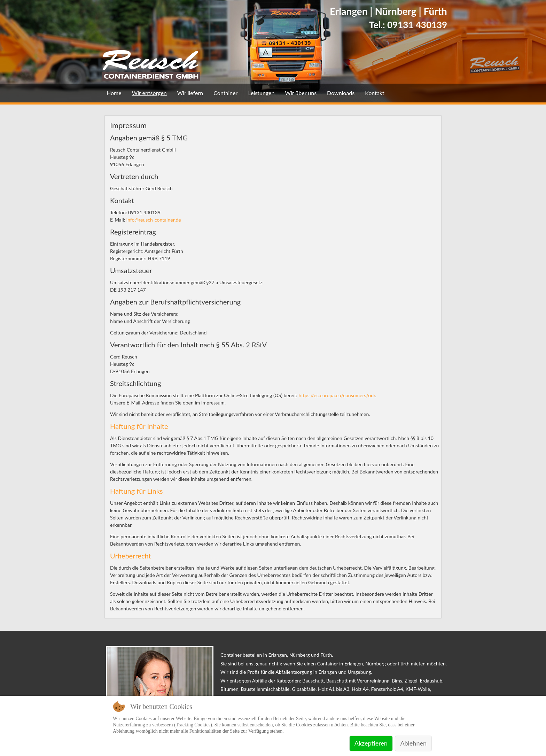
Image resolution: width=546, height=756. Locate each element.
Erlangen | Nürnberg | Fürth (388, 11)
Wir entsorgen (149, 93)
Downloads (341, 93)
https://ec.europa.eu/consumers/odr (337, 395)
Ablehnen (413, 743)
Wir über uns (301, 93)
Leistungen (261, 93)
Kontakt (375, 93)
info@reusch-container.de (154, 220)
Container (225, 93)
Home (114, 93)
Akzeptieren (371, 743)
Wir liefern (190, 93)
